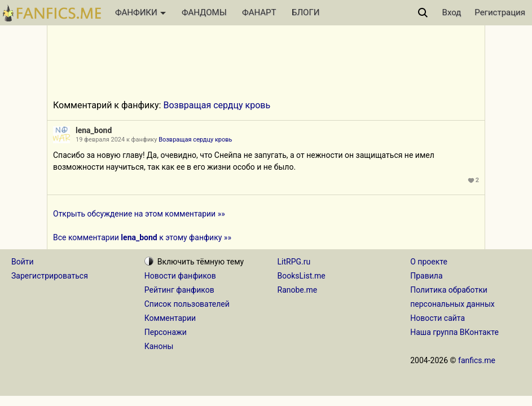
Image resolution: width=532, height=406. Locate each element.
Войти (23, 262)
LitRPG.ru (294, 262)
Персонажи (166, 332)
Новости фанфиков (180, 276)
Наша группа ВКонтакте (454, 332)
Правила (426, 276)
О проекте (429, 262)
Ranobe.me (298, 290)
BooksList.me (302, 276)
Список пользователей (187, 304)
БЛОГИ (305, 12)
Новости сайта (438, 318)
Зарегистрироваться (50, 276)
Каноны (159, 346)
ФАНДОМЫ (204, 12)
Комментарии (170, 318)
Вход (452, 12)
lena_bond (94, 130)
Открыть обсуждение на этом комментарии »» (139, 214)
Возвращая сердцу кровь (217, 105)
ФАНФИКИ (140, 12)
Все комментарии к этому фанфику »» (142, 237)
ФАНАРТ (259, 12)
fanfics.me (477, 360)
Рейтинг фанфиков (179, 290)
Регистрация (500, 12)
